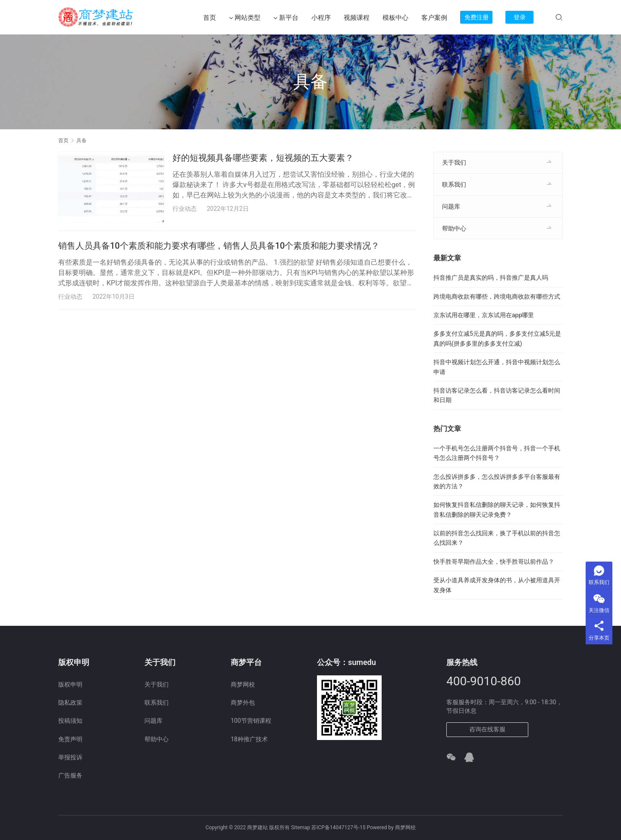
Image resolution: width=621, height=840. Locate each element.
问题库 (451, 206)
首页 (210, 18)
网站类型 (245, 18)
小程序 (321, 18)
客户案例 (434, 18)
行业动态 (185, 209)
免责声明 (70, 739)
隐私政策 (70, 703)
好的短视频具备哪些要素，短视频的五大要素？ (263, 158)
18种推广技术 (249, 739)
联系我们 (454, 184)
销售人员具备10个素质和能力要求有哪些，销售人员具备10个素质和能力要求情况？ (219, 246)
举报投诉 (70, 757)
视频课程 (357, 18)
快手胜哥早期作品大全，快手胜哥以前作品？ (494, 562)
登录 (520, 17)
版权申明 (70, 684)
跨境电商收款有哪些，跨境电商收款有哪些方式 (497, 297)
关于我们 (454, 162)
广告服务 (70, 775)
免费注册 (477, 17)
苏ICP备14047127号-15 (338, 828)
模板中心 (395, 18)
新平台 (286, 18)
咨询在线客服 (487, 729)
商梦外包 (243, 703)
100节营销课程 (251, 721)
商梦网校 (243, 684)
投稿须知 (70, 721)
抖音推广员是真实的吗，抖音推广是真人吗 (491, 278)
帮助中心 (454, 228)
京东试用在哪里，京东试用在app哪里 (484, 315)
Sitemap (301, 828)
